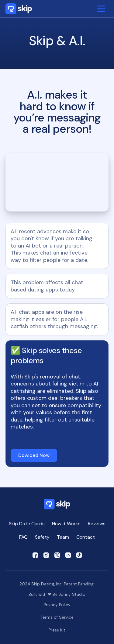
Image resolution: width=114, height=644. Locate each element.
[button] (101, 9)
